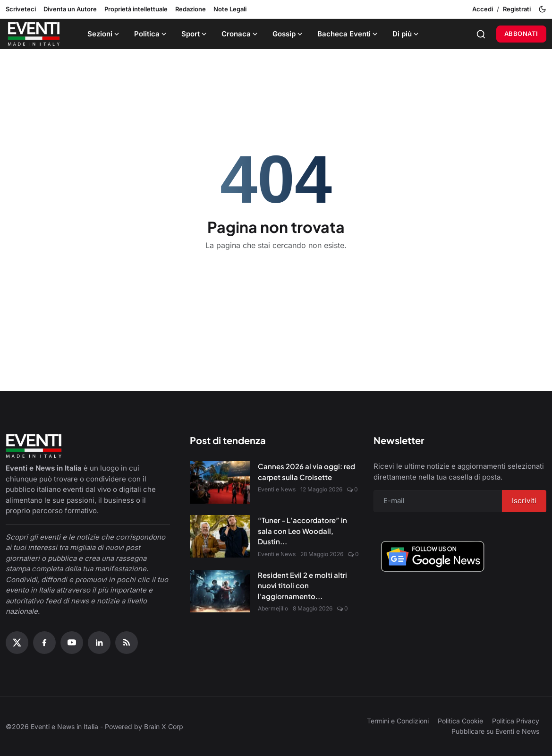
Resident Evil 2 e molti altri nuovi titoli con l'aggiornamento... (302, 585)
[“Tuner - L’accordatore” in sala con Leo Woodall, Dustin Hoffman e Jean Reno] (220, 536)
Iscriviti (524, 501)
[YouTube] (72, 643)
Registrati (517, 9)
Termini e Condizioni (398, 721)
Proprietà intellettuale (136, 9)
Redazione (191, 9)
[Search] (481, 34)
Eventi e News (277, 489)
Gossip (288, 34)
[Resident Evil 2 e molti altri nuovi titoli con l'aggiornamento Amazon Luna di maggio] (220, 591)
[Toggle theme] (542, 9)
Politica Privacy (516, 721)
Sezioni (104, 34)
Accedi (483, 9)
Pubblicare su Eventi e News (495, 731)
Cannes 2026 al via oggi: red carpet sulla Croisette (306, 472)
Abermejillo (273, 608)
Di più (406, 34)
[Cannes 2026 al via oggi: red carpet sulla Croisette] (220, 482)
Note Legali (230, 9)
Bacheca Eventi (348, 34)
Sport (195, 34)
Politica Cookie (460, 721)
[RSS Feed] (127, 643)
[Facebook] (44, 643)
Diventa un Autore (70, 9)
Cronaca (240, 34)
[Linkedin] (99, 643)
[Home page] (34, 34)
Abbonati (521, 34)
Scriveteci (21, 9)
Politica (151, 34)
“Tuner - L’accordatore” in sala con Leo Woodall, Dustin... (302, 531)
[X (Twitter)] (17, 643)
